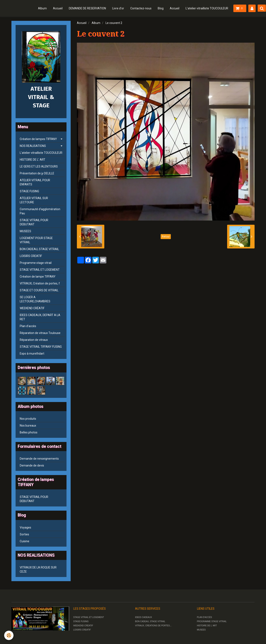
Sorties (24, 534)
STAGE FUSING (29, 191)
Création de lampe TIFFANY (38, 277)
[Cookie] (9, 635)
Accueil (58, 8)
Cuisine (25, 541)
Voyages (25, 527)
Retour (166, 237)
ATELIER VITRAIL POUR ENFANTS (35, 182)
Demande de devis (32, 465)
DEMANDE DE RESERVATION (87, 8)
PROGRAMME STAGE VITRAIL (212, 621)
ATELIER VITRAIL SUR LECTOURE (34, 200)
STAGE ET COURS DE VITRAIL (39, 290)
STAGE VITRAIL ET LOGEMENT (40, 270)
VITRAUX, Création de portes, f (40, 283)
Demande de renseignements (39, 459)
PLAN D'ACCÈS (205, 617)
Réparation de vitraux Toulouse (40, 333)
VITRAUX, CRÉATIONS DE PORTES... (153, 626)
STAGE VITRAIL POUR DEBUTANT (34, 222)
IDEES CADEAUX (143, 617)
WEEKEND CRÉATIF (32, 308)
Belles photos (29, 432)
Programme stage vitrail (36, 263)
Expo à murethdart (32, 354)
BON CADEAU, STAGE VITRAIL (39, 249)
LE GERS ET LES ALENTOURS (39, 166)
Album (42, 8)
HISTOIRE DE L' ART (33, 160)
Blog (161, 8)
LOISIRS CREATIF (31, 256)
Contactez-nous (141, 8)
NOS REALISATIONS (33, 146)
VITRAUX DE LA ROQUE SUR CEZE (38, 570)
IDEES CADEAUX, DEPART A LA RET (40, 317)
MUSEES (25, 231)
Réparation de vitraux (34, 340)
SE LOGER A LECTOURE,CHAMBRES (35, 299)
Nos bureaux (28, 426)
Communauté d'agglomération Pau (40, 211)
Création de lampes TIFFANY (38, 139)
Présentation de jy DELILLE (37, 173)
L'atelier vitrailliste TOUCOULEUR (207, 8)
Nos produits (28, 419)
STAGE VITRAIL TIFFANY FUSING (41, 347)
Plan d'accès (28, 326)
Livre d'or (118, 8)
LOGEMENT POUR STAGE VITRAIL (36, 240)
